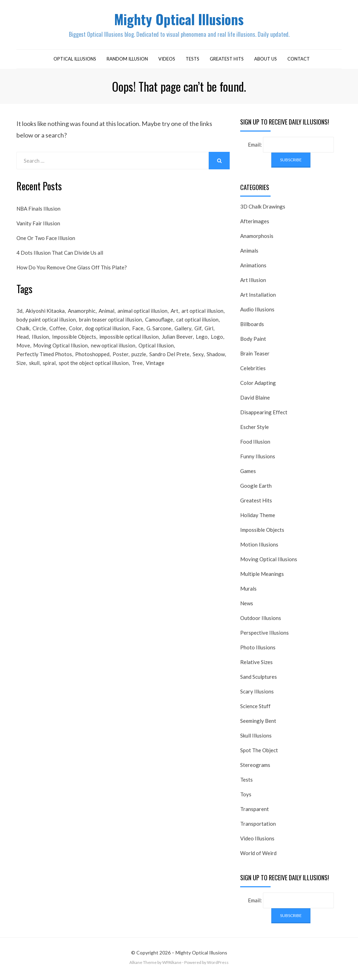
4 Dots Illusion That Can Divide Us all (60, 256)
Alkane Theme (143, 966)
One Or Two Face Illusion (46, 241)
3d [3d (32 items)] (19, 315)
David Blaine (255, 401)
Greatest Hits (227, 62)
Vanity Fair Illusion (38, 226)
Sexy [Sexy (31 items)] (198, 362)
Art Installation (258, 298)
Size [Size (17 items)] (21, 371)
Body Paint (253, 342)
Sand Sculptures (259, 680)
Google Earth (256, 489)
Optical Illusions (75, 62)
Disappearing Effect (264, 416)
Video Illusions (257, 842)
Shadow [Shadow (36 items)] (216, 362)
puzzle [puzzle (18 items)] (139, 362)
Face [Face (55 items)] (138, 333)
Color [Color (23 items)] (75, 333)
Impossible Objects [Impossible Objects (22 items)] (74, 343)
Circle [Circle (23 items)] (39, 333)
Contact (299, 62)
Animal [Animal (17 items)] (106, 315)
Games (248, 474)
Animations (253, 269)
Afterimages (255, 225)
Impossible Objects (262, 533)
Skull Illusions (256, 739)
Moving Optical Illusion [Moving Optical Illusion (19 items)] (60, 352)
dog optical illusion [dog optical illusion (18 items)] (107, 333)
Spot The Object (259, 754)
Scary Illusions (257, 695)
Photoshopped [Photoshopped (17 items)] (92, 362)
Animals (249, 254)
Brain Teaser (255, 357)
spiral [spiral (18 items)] (49, 371)
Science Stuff (255, 710)
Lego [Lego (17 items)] (202, 343)
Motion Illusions (259, 548)
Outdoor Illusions (261, 621)
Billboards (252, 327)
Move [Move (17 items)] (23, 352)
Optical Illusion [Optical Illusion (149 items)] (156, 352)
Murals (248, 592)
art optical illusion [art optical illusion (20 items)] (202, 315)
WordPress (218, 966)
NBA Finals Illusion (38, 212)
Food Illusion (255, 445)
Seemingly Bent (258, 724)
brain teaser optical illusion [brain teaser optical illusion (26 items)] (110, 324)
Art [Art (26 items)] (174, 315)
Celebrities (253, 372)
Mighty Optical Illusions (179, 20)
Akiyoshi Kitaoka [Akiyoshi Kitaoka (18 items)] (45, 315)
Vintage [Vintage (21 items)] (155, 371)
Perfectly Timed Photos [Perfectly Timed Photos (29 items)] (44, 362)
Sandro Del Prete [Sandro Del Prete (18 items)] (169, 362)
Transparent (255, 812)
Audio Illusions (257, 313)
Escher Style (255, 430)
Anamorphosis (257, 239)
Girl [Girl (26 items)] (209, 333)
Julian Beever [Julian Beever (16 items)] (177, 343)
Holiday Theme (258, 519)
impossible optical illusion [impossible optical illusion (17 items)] (129, 343)
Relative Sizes (256, 665)
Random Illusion (127, 62)
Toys (246, 798)
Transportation (258, 827)
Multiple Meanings (262, 577)
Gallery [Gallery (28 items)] (183, 333)
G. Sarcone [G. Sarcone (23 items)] (159, 333)
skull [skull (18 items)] (34, 371)
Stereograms (255, 768)
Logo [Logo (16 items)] (217, 343)
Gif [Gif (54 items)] (198, 333)
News (247, 607)
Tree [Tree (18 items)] (137, 371)
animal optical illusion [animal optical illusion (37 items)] (142, 315)
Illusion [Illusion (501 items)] (40, 343)
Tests (192, 62)
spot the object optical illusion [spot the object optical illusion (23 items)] (94, 371)
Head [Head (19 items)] (23, 343)
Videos (167, 62)
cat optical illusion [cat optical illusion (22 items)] (197, 324)
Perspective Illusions (264, 636)
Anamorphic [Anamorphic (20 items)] (82, 315)
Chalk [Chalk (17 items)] (23, 333)
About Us (266, 62)
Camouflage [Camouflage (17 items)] (159, 324)
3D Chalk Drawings (263, 210)
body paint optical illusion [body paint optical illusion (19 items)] (46, 324)
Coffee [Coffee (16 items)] (58, 333)
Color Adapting (258, 386)
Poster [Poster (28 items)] (120, 362)
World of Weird (258, 856)
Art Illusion (253, 283)
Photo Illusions (258, 651)
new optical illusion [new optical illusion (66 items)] (113, 352)
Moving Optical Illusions (269, 563)
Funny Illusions (258, 460)
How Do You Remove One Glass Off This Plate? (72, 270)
